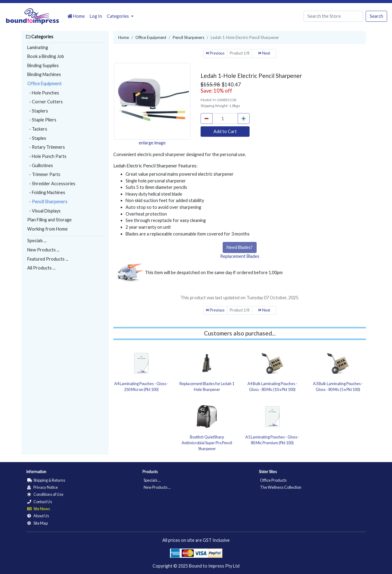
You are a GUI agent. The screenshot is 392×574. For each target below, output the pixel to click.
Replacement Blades (240, 256)
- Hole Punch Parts (47, 156)
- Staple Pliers (42, 120)
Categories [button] (118, 16)
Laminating (38, 47)
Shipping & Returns (46, 480)
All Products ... (41, 268)
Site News (39, 509)
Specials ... (37, 241)
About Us (38, 516)
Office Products (273, 480)
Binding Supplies (43, 65)
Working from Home (47, 229)
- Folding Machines (46, 192)
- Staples (37, 138)
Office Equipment (44, 84)
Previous (215, 53)
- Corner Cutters (45, 102)
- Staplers (38, 111)
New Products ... (43, 250)
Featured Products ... (48, 259)
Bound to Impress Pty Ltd (214, 566)
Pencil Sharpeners (188, 37)
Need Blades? (240, 247)
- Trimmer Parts (44, 174)
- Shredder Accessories (51, 184)
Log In (96, 16)
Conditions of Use (45, 494)
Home (76, 16)
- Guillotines (40, 165)
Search (376, 16)
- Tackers (37, 129)
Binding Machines (44, 74)
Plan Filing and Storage (49, 220)
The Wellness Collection (281, 487)
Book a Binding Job (46, 56)
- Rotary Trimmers (46, 147)
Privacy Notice (43, 487)
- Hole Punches (43, 93)
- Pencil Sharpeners (47, 202)
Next (264, 53)
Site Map (38, 523)
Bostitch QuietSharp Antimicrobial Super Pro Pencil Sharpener (207, 443)
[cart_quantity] (225, 119)
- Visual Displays (44, 211)
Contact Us (40, 502)
